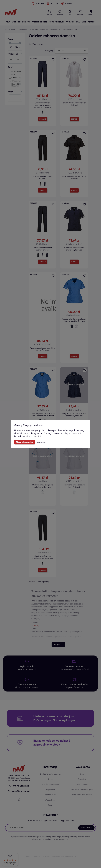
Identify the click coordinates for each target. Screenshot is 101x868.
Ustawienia (41, 442)
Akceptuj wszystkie (25, 442)
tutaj (38, 436)
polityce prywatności (73, 433)
